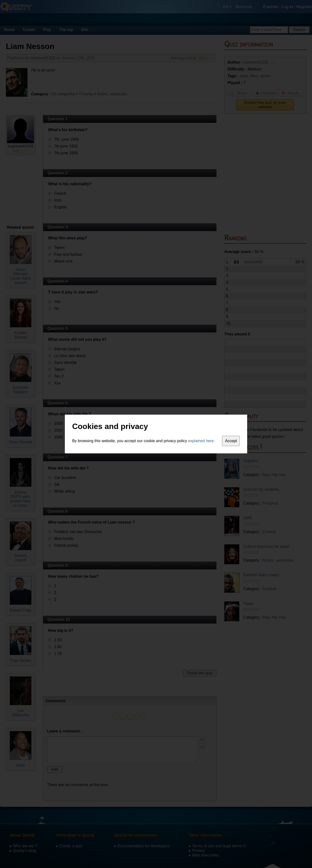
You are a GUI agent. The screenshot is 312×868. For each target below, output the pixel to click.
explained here (201, 441)
